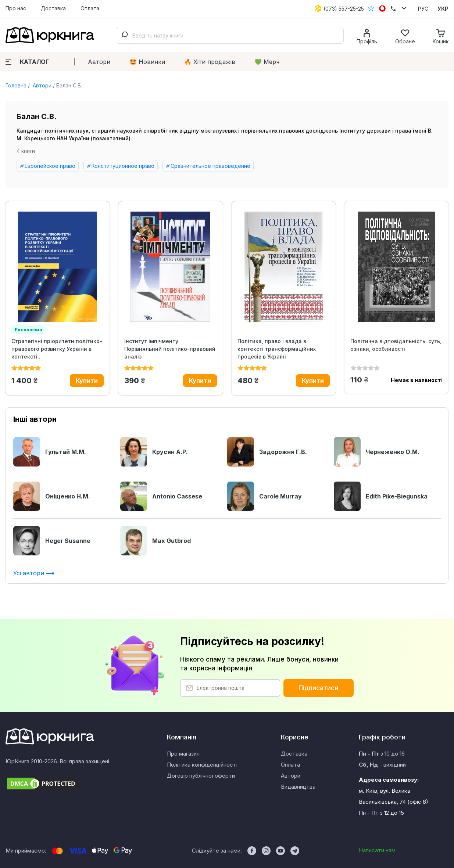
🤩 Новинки (147, 62)
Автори (99, 62)
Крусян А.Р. (154, 452)
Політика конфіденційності (202, 765)
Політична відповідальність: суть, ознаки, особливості (396, 345)
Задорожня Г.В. (267, 452)
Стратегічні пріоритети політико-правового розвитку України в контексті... (57, 349)
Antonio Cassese (161, 496)
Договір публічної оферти (201, 776)
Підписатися (318, 688)
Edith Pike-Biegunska (381, 496)
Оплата (90, 8)
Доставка (53, 8)
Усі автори (34, 573)
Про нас (16, 8)
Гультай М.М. (50, 452)
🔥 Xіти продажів (210, 62)
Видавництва (298, 787)
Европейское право (50, 166)
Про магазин (183, 754)
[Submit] (124, 35)
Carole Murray (264, 496)
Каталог (27, 62)
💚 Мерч (267, 62)
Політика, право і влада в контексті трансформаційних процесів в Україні (277, 349)
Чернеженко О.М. (377, 452)
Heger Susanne (52, 541)
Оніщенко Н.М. (52, 496)
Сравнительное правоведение (210, 166)
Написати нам (377, 850)
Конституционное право (123, 166)
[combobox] (230, 35)
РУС (423, 9)
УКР (443, 9)
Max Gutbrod (155, 541)
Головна (16, 85)
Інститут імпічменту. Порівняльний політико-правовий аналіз (170, 349)
